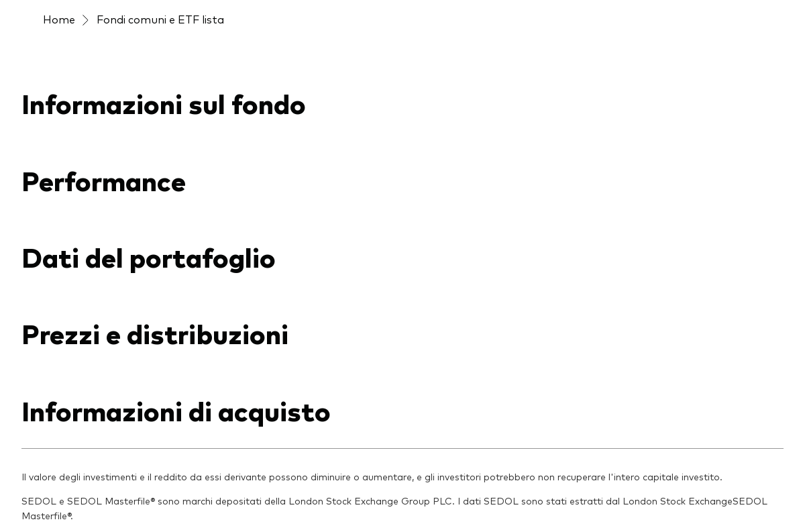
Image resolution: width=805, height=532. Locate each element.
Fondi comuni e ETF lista (160, 19)
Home (59, 19)
